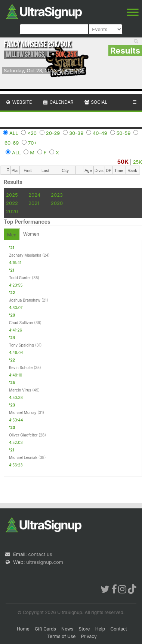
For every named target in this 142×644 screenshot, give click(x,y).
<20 (32, 133)
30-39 (76, 133)
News (67, 629)
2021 (34, 203)
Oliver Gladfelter (23, 435)
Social (95, 102)
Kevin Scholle (21, 368)
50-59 (124, 133)
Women (31, 234)
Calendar (58, 102)
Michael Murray (23, 412)
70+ (33, 143)
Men (12, 235)
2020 (57, 203)
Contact (119, 629)
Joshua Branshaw (25, 300)
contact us (40, 554)
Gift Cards (45, 629)
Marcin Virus (20, 390)
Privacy (89, 636)
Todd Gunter (20, 278)
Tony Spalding (21, 345)
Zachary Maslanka (25, 255)
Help (100, 629)
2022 (12, 203)
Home (23, 629)
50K (123, 162)
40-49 (100, 133)
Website (19, 102)
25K (138, 162)
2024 (34, 195)
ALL (14, 133)
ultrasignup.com (45, 562)
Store (84, 629)
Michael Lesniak (23, 457)
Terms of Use (61, 636)
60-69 (12, 143)
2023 (57, 195)
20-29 (53, 133)
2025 (12, 195)
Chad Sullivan (21, 323)
